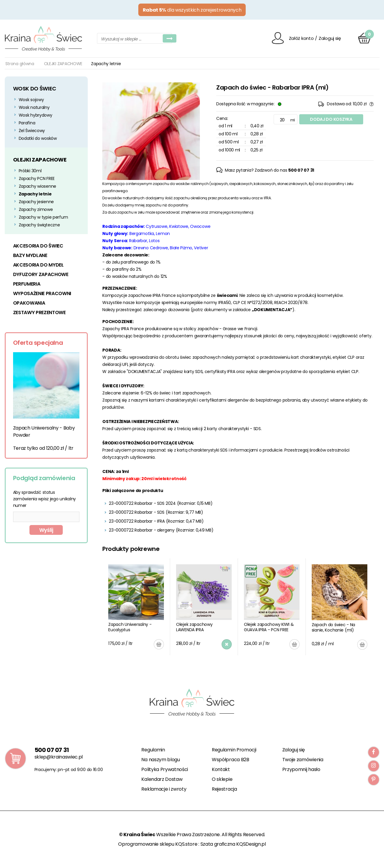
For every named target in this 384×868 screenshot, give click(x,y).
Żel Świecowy (32, 131)
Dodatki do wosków (38, 138)
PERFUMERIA (27, 284)
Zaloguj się (330, 38)
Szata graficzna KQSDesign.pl (233, 844)
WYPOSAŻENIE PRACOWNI (42, 293)
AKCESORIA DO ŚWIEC (38, 246)
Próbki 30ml (30, 171)
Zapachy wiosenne (38, 186)
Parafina (27, 123)
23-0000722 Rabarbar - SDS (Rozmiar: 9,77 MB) (156, 512)
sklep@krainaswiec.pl (59, 757)
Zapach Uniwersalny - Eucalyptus (130, 627)
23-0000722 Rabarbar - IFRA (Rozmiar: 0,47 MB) (156, 521)
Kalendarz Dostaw (162, 779)
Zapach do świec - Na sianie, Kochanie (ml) (333, 627)
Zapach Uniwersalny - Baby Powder (44, 431)
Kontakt (221, 769)
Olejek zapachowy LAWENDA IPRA (194, 627)
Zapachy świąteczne (39, 225)
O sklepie (222, 779)
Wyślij (46, 530)
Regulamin (153, 750)
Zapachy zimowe (36, 209)
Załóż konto (301, 38)
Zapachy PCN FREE (37, 178)
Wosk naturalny (34, 107)
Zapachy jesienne (36, 202)
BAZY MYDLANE (30, 255)
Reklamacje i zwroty (164, 789)
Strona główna (20, 64)
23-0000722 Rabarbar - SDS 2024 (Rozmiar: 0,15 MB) (161, 503)
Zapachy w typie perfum (43, 217)
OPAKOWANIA (29, 303)
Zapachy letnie (35, 194)
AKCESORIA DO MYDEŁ (38, 265)
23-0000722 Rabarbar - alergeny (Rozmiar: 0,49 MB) (161, 530)
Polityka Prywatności (165, 769)
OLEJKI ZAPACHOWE (63, 64)
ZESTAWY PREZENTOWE (39, 312)
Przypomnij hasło (301, 769)
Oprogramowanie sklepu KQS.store (158, 844)
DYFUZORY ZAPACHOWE (41, 274)
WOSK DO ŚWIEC (35, 88)
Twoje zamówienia (303, 760)
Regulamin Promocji (234, 750)
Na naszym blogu (160, 760)
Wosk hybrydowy (36, 115)
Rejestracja (224, 789)
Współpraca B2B (231, 760)
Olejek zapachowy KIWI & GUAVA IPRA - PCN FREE (269, 627)
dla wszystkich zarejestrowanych (192, 10)
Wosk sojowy (31, 100)
